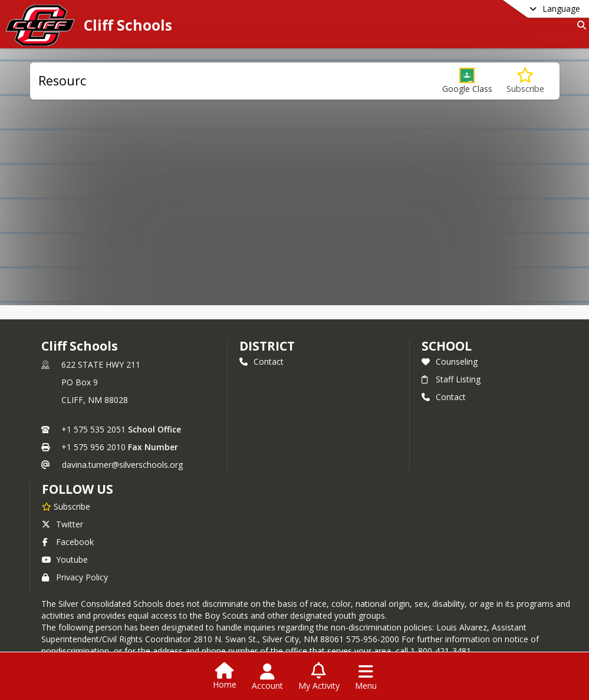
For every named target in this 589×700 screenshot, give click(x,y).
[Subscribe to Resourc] (525, 81)
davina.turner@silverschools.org (122, 465)
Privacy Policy (75, 577)
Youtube (65, 559)
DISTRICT (267, 346)
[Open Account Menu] (267, 677)
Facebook (68, 542)
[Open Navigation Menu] (366, 677)
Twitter (62, 524)
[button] (467, 81)
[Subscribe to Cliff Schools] (66, 506)
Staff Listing (451, 379)
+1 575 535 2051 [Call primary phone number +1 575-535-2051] (93, 429)
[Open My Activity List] (319, 677)
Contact (261, 361)
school (447, 346)
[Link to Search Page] (579, 25)
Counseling (450, 361)
